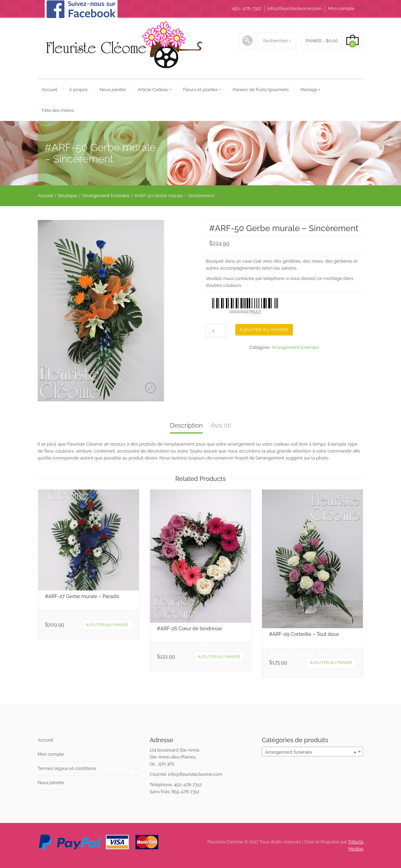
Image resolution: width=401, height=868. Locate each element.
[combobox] (312, 752)
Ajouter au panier (264, 330)
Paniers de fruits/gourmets (261, 90)
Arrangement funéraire (106, 196)
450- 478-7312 (246, 8)
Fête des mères (58, 110)
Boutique (68, 196)
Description (186, 425)
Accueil (50, 90)
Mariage (310, 90)
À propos (78, 90)
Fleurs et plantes (202, 90)
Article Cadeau (154, 90)
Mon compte (341, 8)
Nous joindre (113, 90)
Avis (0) (221, 425)
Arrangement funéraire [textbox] (310, 752)
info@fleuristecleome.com (295, 8)
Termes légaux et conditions (67, 768)
